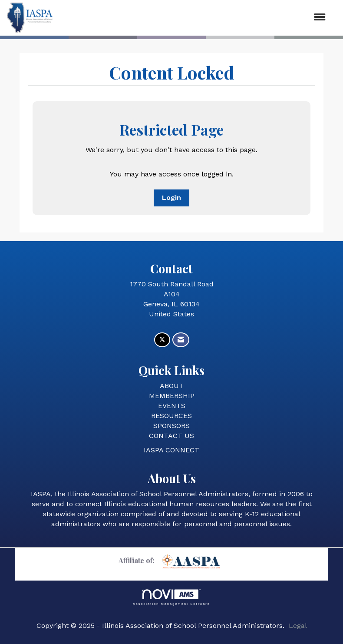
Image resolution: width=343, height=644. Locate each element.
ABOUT (172, 386)
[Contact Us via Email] (181, 340)
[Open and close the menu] (194, 18)
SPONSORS (171, 426)
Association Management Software (171, 597)
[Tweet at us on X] (162, 340)
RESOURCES (171, 416)
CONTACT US (171, 436)
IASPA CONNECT (171, 450)
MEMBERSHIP (172, 396)
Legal (298, 626)
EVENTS (172, 406)
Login (171, 198)
